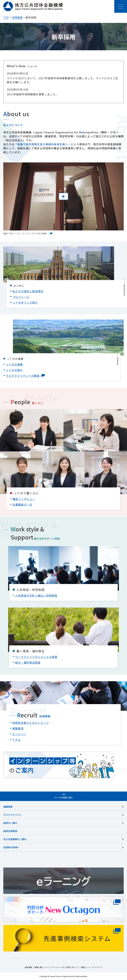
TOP (6, 17)
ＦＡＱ (16, 740)
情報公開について (42, 967)
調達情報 (28, 967)
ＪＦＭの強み (14, 370)
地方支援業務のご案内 (15, 839)
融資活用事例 (10, 831)
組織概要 (8, 807)
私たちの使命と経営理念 (28, 291)
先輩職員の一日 (22, 505)
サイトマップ (97, 967)
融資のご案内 (10, 823)
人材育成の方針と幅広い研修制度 (36, 595)
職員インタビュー (24, 499)
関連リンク (86, 967)
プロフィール (21, 297)
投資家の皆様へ (11, 847)
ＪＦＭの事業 (14, 364)
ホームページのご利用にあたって (65, 967)
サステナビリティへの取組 (26, 376)
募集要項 (18, 728)
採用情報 (17, 17)
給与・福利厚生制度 (28, 662)
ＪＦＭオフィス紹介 (25, 302)
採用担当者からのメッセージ (31, 723)
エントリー (19, 734)
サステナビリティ (12, 815)
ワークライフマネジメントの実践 (36, 657)
